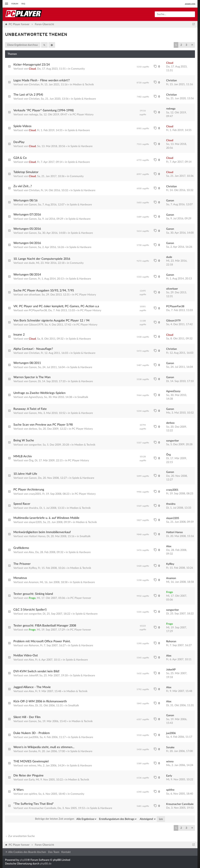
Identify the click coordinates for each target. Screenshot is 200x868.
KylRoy (33, 568)
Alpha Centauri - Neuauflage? (33, 349)
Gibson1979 (36, 325)
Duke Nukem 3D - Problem (32, 733)
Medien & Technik (83, 85)
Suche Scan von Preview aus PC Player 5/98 (43, 425)
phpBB (24, 860)
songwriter (35, 445)
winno (32, 766)
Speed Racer (22, 504)
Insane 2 (19, 335)
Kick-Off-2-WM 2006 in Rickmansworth (40, 701)
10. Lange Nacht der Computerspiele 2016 (42, 259)
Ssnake (33, 751)
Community (78, 69)
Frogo (32, 598)
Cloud (32, 69)
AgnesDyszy (36, 397)
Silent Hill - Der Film (27, 717)
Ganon (33, 205)
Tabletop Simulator (26, 172)
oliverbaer (35, 295)
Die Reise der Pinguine (28, 776)
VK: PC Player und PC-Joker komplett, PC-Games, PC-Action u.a (56, 306)
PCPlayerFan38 (38, 310)
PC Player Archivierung (29, 490)
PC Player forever (81, 598)
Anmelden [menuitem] (190, 4)
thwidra (33, 508)
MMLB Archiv (23, 456)
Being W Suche (24, 441)
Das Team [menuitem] (54, 852)
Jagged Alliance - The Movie (32, 687)
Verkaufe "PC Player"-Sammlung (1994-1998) (44, 111)
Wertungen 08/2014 (27, 275)
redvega (33, 115)
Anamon (34, 582)
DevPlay (19, 142)
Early (32, 780)
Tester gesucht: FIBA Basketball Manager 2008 (45, 626)
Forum (15, 4)
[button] (192, 45)
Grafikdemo (21, 548)
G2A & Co (20, 158)
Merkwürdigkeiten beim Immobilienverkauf (42, 532)
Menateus (20, 578)
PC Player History (83, 115)
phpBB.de (46, 864)
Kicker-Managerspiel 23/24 (32, 65)
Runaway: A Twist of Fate (30, 409)
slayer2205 (35, 522)
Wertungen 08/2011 (27, 363)
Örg (31, 460)
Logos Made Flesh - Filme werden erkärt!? (42, 80)
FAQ (23, 4)
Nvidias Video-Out (26, 656)
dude (32, 263)
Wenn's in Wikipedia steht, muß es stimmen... (44, 747)
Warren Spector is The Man (32, 377)
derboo (33, 429)
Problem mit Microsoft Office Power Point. (42, 641)
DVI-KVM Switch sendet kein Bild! (36, 671)
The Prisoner (22, 564)
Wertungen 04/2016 (27, 243)
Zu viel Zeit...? (23, 186)
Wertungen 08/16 (25, 201)
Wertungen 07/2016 (27, 215)
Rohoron (34, 645)
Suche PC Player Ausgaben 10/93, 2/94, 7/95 (44, 291)
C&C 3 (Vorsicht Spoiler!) (30, 610)
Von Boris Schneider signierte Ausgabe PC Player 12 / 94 (51, 321)
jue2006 (34, 737)
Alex (31, 552)
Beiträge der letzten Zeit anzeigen (66, 819)
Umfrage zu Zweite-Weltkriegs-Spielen (39, 393)
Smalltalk (83, 397)
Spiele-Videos (22, 126)
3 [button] (186, 45)
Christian (34, 85)
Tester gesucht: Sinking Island (33, 594)
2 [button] (181, 45)
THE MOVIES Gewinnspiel (31, 762)
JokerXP (33, 675)
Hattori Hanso (37, 536)
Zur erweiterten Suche (20, 836)
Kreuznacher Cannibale (42, 808)
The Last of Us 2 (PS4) (28, 95)
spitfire (33, 794)
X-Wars (19, 790)
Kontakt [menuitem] (66, 852)
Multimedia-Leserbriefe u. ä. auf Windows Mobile (46, 518)
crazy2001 (35, 494)
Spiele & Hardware (85, 99)
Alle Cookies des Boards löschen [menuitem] (26, 852)
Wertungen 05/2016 (27, 229)
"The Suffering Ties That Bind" (34, 804)
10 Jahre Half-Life (25, 474)
